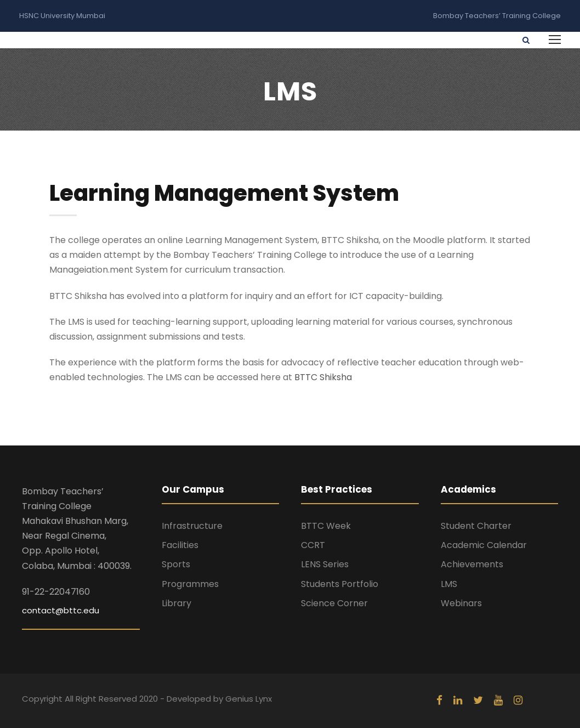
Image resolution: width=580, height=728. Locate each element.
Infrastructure (192, 526)
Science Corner (334, 603)
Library (177, 603)
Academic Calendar (484, 545)
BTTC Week (326, 526)
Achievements (472, 564)
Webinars (461, 603)
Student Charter (476, 526)
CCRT (313, 545)
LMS (449, 584)
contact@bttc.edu (61, 610)
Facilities (180, 545)
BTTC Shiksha (323, 377)
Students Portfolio (340, 584)
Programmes (190, 584)
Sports (176, 564)
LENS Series (325, 564)
